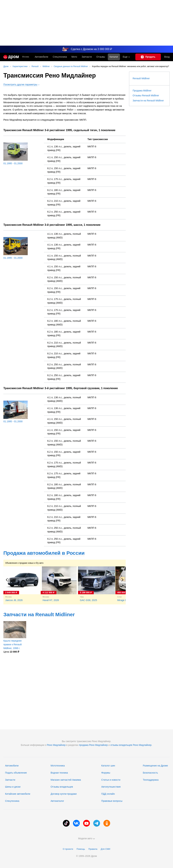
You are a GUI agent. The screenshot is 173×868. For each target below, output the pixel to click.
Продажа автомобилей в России (44, 553)
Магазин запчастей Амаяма (66, 780)
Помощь (81, 849)
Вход (167, 57)
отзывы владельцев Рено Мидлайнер (131, 745)
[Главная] (11, 57)
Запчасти (87, 57)
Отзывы (101, 57)
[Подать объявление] (148, 57)
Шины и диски (13, 787)
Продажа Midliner (142, 91)
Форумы (106, 773)
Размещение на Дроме (155, 766)
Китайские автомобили (18, 794)
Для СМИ (105, 849)
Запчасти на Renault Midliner (39, 614)
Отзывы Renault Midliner (146, 95)
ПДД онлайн (108, 794)
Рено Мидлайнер (56, 745)
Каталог (114, 57)
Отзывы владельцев (62, 787)
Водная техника (59, 773)
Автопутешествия (111, 787)
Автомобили (41, 57)
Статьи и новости (111, 780)
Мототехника (58, 766)
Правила (93, 849)
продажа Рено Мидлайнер (93, 745)
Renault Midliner (141, 78)
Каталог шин (108, 766)
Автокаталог (57, 801)
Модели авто (87, 838)
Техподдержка (151, 780)
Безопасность (150, 773)
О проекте (68, 849)
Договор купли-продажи (64, 794)
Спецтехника (12, 801)
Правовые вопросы (112, 801)
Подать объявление (16, 773)
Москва (26, 57)
